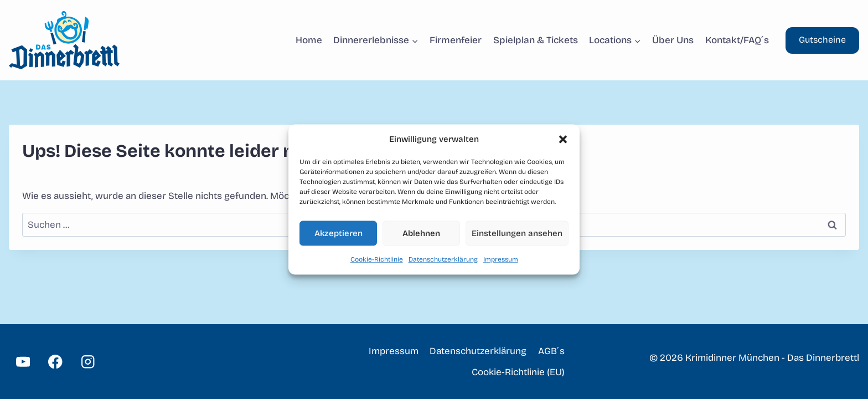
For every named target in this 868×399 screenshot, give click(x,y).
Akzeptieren (339, 233)
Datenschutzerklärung (443, 259)
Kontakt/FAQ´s (737, 40)
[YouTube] (23, 362)
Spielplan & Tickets (536, 40)
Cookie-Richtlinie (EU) (518, 372)
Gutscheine (822, 40)
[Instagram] (88, 362)
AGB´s (551, 351)
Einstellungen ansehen (517, 233)
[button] (563, 139)
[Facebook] (56, 362)
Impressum (501, 259)
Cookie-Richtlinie (377, 259)
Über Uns (673, 40)
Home (309, 40)
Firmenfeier (456, 40)
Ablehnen (421, 233)
